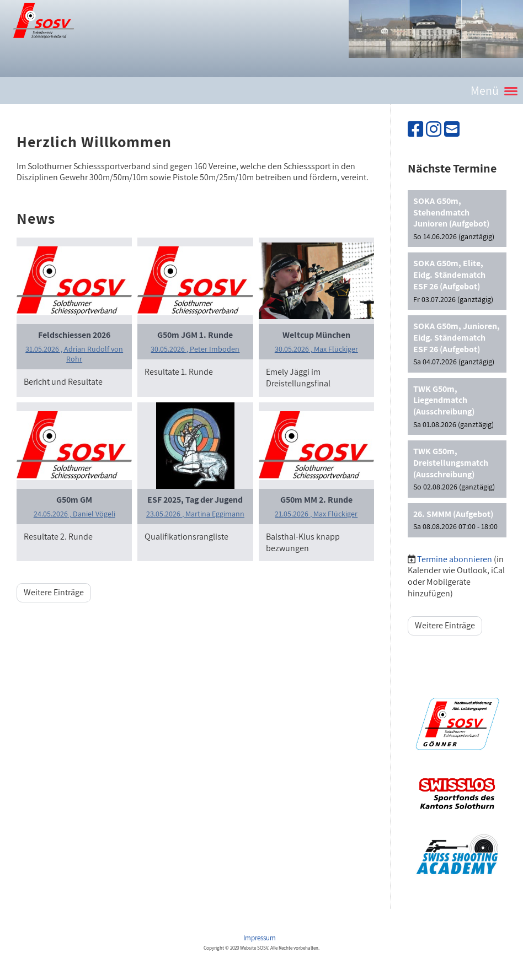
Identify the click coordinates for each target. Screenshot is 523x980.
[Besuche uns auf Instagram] (434, 129)
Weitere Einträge (54, 592)
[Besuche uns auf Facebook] (415, 129)
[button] (457, 219)
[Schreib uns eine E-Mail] (452, 129)
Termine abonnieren (455, 559)
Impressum (260, 938)
